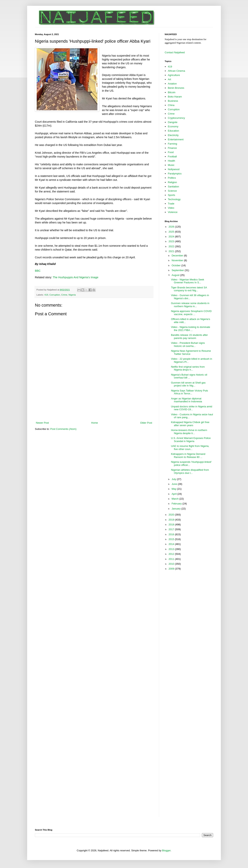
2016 (172, 534)
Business (173, 101)
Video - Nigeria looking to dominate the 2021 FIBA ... (190, 329)
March (176, 499)
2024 (172, 237)
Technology (174, 199)
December (178, 256)
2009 (172, 569)
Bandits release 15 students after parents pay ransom (189, 337)
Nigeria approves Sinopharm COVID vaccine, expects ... (191, 313)
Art (169, 79)
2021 (172, 251)
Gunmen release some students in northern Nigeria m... (190, 305)
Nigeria (72, 295)
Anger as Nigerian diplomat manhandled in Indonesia (186, 400)
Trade (171, 204)
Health (171, 161)
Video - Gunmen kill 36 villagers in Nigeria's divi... (190, 297)
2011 (172, 559)
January (177, 509)
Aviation (172, 84)
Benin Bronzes (176, 88)
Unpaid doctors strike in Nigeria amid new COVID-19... (191, 408)
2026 (172, 227)
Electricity (173, 135)
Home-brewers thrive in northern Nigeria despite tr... (189, 432)
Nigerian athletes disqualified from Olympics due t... (190, 471)
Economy (173, 126)
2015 (172, 539)
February (177, 504)
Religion (172, 182)
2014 (172, 544)
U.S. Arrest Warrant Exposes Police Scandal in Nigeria (191, 440)
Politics (172, 178)
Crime (64, 295)
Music (171, 165)
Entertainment (176, 139)
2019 (172, 520)
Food (171, 152)
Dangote (173, 122)
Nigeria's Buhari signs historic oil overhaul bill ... (189, 376)
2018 (172, 525)
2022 (172, 246)
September (178, 270)
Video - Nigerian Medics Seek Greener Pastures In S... (187, 281)
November (178, 260)
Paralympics (175, 174)
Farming (172, 144)
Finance (172, 148)
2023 (172, 241)
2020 (172, 515)
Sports (171, 195)
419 (46, 295)
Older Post (146, 423)
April (175, 494)
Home (95, 423)
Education (173, 131)
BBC (38, 271)
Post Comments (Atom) (63, 429)
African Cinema (176, 71)
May (174, 489)
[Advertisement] (94, 410)
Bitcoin (172, 92)
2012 (172, 554)
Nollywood (174, 169)
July (174, 479)
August (176, 275)
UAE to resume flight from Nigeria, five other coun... (190, 448)
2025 (172, 232)
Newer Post (42, 423)
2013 (172, 549)
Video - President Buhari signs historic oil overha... (188, 344)
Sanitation (173, 187)
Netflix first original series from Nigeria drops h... (188, 368)
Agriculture (174, 75)
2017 (172, 529)
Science (172, 191)
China (171, 105)
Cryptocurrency (176, 118)
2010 (172, 564)
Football (172, 156)
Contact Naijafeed (175, 52)
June (175, 484)
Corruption (55, 295)
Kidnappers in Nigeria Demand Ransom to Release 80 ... (188, 456)
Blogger (166, 850)
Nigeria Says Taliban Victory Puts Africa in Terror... (189, 392)
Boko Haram (175, 97)
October (177, 265)
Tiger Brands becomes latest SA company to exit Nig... (189, 289)
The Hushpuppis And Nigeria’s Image (76, 277)
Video (171, 208)
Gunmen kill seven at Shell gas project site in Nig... (188, 384)
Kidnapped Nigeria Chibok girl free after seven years (190, 424)
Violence (173, 212)
